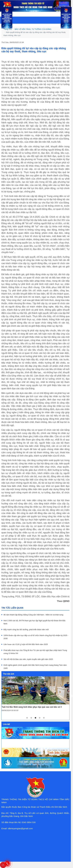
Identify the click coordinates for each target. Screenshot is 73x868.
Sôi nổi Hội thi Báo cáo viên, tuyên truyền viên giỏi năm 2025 (28, 659)
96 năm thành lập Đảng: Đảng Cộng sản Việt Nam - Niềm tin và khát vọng (33, 615)
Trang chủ (8, 29)
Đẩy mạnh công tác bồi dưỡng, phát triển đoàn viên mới (26, 630)
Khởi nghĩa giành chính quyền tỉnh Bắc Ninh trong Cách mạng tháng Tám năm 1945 (35, 667)
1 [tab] (27, 718)
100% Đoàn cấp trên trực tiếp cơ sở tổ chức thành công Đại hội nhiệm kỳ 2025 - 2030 (36, 637)
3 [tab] (35, 718)
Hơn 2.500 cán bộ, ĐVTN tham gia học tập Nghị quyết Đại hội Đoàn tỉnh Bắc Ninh (34, 622)
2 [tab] (31, 718)
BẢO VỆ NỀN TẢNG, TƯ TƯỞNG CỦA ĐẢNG (33, 29)
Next (71, 696)
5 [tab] (44, 718)
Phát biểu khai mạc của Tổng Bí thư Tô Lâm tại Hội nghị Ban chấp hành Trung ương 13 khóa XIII (35, 652)
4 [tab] (40, 718)
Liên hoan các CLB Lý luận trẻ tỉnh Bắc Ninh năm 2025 (26, 644)
